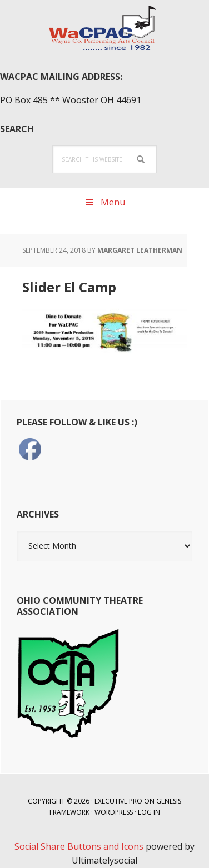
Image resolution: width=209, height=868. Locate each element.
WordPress (114, 812)
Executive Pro (118, 801)
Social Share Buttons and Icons (79, 846)
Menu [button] (113, 202)
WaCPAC (104, 28)
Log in (149, 812)
